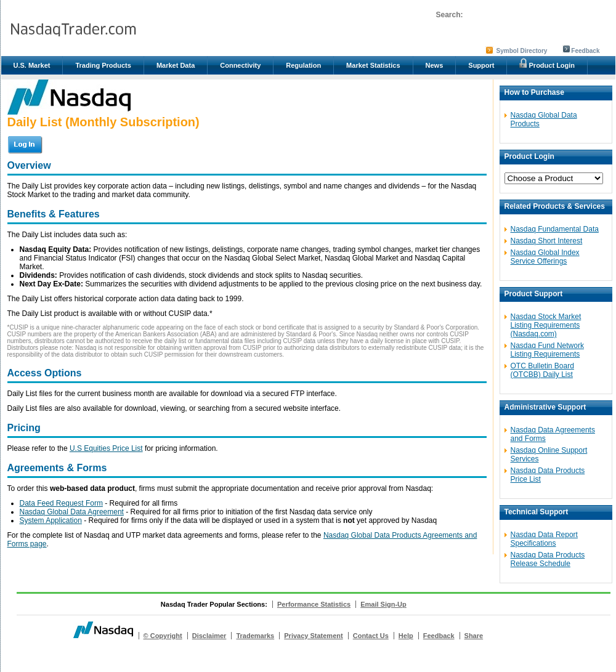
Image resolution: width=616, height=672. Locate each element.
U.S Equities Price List (106, 448)
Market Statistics (373, 65)
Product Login (547, 63)
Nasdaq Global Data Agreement (72, 512)
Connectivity (240, 65)
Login (26, 144)
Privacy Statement (313, 636)
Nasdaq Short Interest (547, 241)
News (435, 65)
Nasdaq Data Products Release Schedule (548, 559)
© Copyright (163, 636)
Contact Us (371, 636)
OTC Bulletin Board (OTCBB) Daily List (542, 370)
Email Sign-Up (383, 604)
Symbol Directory (522, 51)
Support (481, 65)
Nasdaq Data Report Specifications (544, 539)
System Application (51, 520)
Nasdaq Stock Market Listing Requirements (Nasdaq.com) (546, 325)
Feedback (585, 51)
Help (406, 636)
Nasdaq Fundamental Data (555, 229)
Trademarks (255, 636)
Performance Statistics (314, 604)
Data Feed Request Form (61, 503)
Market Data (176, 65)
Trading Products (103, 65)
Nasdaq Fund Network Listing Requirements (547, 350)
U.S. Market (32, 65)
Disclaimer (209, 636)
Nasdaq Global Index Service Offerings (545, 257)
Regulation (303, 65)
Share (474, 636)
